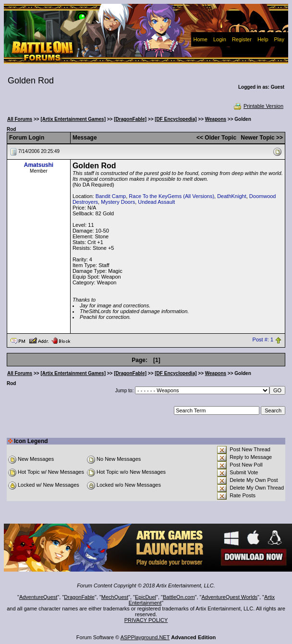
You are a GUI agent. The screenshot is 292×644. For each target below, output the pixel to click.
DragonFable (79, 597)
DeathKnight (232, 196)
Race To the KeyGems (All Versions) (171, 196)
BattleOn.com (179, 597)
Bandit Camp (111, 196)
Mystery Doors (118, 202)
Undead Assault (156, 202)
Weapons (216, 119)
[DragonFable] (130, 119)
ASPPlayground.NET (145, 637)
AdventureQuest (38, 597)
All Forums (20, 119)
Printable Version (258, 106)
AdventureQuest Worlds (230, 597)
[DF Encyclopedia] (176, 119)
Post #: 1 (263, 340)
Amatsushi (39, 165)
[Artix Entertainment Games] (73, 119)
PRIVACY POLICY (146, 620)
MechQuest (115, 597)
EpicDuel (146, 597)
